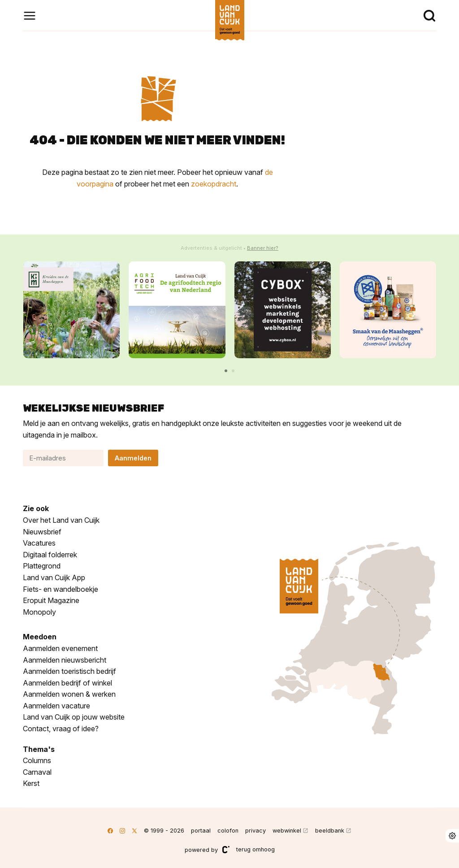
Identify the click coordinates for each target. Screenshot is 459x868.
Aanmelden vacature (56, 706)
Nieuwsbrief (42, 532)
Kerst (31, 783)
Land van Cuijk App (54, 577)
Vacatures (39, 543)
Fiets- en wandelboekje (61, 589)
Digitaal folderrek (50, 555)
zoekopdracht (214, 184)
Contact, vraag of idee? (61, 729)
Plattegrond (42, 566)
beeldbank (330, 831)
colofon (228, 831)
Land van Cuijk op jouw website (74, 717)
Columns (37, 760)
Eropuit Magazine (51, 600)
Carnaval (37, 772)
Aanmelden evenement (60, 648)
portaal (201, 831)
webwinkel (287, 831)
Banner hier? (263, 248)
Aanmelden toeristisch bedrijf (69, 671)
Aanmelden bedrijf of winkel (67, 683)
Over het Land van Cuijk (61, 520)
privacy (255, 831)
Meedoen (40, 637)
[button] (226, 371)
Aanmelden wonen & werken (69, 694)
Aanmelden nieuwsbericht (65, 660)
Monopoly (39, 612)
